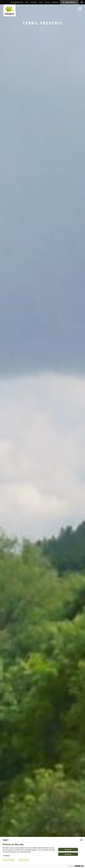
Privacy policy (24, 860)
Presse (47, 2)
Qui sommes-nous (17, 2)
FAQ (27, 2)
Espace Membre (71, 2)
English (6, 840)
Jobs (41, 2)
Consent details (9, 860)
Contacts (34, 2)
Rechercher (82, 2)
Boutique (55, 2)
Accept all (68, 850)
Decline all (68, 854)
